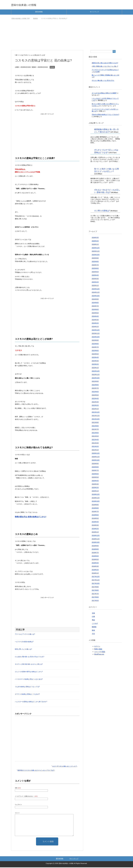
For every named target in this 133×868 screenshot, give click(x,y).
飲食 (93, 631)
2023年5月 (95, 355)
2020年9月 (95, 464)
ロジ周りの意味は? (102, 211)
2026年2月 (95, 242)
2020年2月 (95, 488)
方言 (93, 634)
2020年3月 (95, 485)
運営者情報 (39, 12)
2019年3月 (95, 526)
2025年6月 (95, 269)
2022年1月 (95, 409)
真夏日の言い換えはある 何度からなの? (105, 64)
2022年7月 (95, 389)
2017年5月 (95, 601)
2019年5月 (95, 519)
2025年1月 (95, 286)
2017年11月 (96, 581)
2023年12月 (96, 331)
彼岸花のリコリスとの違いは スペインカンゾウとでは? (36, 771)
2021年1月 (95, 451)
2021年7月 (95, 430)
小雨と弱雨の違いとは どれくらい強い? (105, 67)
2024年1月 (95, 327)
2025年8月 (95, 262)
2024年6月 (95, 310)
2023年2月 (95, 365)
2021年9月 (95, 423)
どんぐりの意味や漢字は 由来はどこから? (29, 672)
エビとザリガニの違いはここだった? (64, 767)
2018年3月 (95, 567)
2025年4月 (95, 276)
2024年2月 (95, 324)
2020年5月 (95, 478)
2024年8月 (95, 303)
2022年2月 (95, 406)
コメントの (100, 652)
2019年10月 (96, 502)
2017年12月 (96, 577)
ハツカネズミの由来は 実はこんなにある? (29, 680)
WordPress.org (99, 655)
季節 (93, 621)
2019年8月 (95, 509)
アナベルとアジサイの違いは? (25, 635)
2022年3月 (95, 403)
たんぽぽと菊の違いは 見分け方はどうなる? (30, 657)
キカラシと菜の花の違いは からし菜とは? (29, 665)
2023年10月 (96, 338)
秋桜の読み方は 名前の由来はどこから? (31, 517)
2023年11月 (96, 334)
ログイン (97, 647)
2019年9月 (95, 505)
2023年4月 (95, 358)
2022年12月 (96, 372)
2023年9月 (95, 341)
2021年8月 (95, 427)
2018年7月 (95, 553)
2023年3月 (95, 361)
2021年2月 (95, 447)
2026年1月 (95, 245)
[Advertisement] (66, 37)
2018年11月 (96, 540)
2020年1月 (95, 492)
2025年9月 (95, 259)
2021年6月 (95, 433)
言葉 (93, 614)
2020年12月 (96, 454)
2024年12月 (96, 290)
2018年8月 (95, 550)
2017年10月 (96, 584)
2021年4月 (95, 440)
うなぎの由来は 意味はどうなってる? (27, 687)
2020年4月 (95, 481)
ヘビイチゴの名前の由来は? (24, 642)
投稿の (98, 650)
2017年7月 (95, 594)
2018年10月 (96, 543)
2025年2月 (95, 283)
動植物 (52, 68)
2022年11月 (96, 375)
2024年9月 (95, 300)
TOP (21, 19)
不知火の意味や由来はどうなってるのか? (105, 115)
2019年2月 (95, 529)
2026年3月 (95, 238)
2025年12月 (96, 248)
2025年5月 (95, 272)
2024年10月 (96, 296)
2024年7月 (95, 307)
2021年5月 (95, 437)
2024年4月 (95, 317)
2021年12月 (96, 413)
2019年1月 (95, 533)
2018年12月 (96, 536)
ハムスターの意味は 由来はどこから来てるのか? (31, 702)
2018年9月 (95, 546)
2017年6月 (95, 598)
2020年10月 (96, 461)
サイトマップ (94, 12)
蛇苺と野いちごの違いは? (23, 650)
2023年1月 (95, 368)
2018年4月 (95, 564)
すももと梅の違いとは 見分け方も (103, 81)
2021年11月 (96, 416)
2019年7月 (95, 512)
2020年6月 (95, 474)
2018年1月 (95, 574)
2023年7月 (95, 348)
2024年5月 (95, 314)
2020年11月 (96, 457)
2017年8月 (95, 591)
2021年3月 (95, 444)
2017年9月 (95, 588)
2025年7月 (95, 266)
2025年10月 (96, 255)
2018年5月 (95, 560)
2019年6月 (95, 516)
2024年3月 (95, 320)
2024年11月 (96, 293)
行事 (93, 617)
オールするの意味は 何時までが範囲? (104, 94)
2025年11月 (96, 252)
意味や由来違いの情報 (28, 5)
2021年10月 (96, 420)
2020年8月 (95, 468)
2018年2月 (95, 570)
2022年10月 (96, 379)
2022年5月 (95, 396)
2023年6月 (95, 351)
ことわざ (95, 624)
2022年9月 (95, 382)
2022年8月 (95, 385)
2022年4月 (95, 399)
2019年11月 (96, 498)
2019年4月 (95, 522)
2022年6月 (95, 392)
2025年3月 (95, 279)
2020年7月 (95, 471)
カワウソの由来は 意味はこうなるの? (27, 695)
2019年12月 (96, 495)
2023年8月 (95, 344)
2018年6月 (95, 557)
